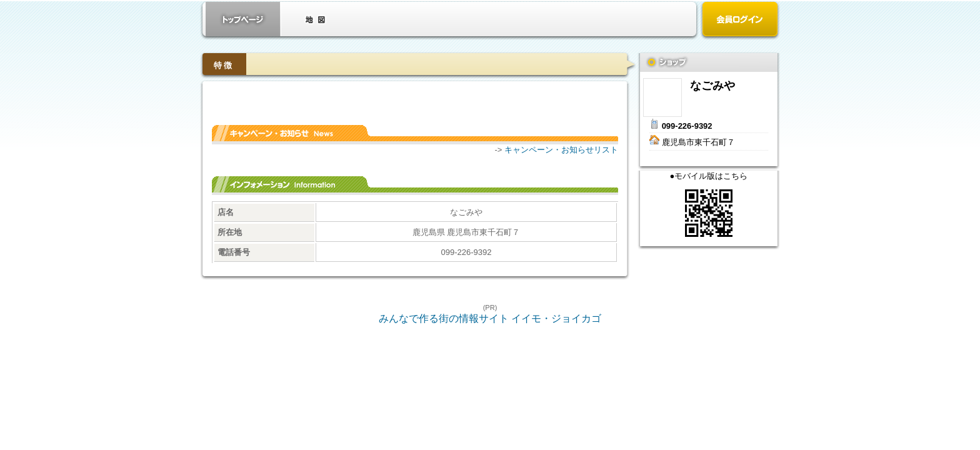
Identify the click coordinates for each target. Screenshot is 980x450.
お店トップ (243, 19)
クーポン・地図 (315, 19)
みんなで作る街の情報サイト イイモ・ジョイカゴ (490, 318)
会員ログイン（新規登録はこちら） (740, 20)
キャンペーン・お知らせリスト (561, 150)
